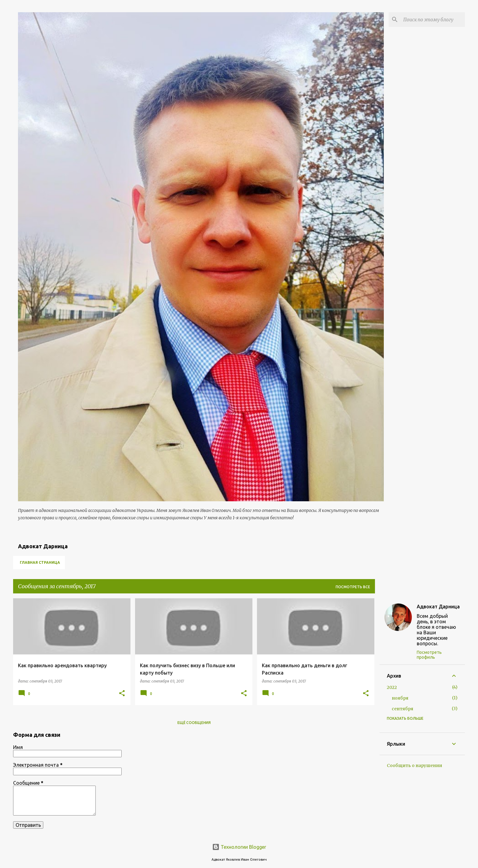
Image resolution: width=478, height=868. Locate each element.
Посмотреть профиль (429, 655)
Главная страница (40, 562)
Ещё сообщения (194, 723)
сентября (403, 709)
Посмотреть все (353, 587)
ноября (400, 698)
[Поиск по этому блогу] (433, 20)
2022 (392, 687)
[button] (122, 694)
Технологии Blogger (239, 847)
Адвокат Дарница (438, 607)
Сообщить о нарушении (414, 765)
